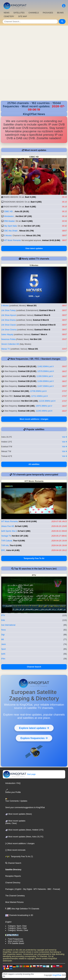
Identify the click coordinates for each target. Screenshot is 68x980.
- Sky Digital (27, 889)
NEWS (7, 13)
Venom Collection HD (10, 344)
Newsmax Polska (8, 339)
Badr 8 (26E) (30, 197)
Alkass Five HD (8, 526)
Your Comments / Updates (16, 800)
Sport (4, 649)
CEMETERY (9, 16)
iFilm (3, 659)
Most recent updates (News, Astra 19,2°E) (24, 837)
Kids (3, 620)
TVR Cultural (7, 541)
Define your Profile (13, 791)
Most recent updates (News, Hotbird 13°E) (24, 830)
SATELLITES (19, 13)
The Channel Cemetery (15, 896)
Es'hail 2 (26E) (21, 526)
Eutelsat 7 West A (39, 334)
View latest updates (34, 248)
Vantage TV (6, 536)
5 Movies (8, 236)
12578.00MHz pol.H (45, 371)
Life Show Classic (9, 325)
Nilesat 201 (32, 306)
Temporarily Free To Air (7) (19, 857)
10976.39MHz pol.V (44, 406)
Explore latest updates (34, 728)
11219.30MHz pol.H (47, 401)
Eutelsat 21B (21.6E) (27, 366)
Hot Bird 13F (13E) (24, 216)
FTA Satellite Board (16, 943)
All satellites (34, 464)
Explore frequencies (34, 738)
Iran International (8, 625)
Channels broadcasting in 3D (19, 915)
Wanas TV (6, 349)
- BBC (49, 889)
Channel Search (34, 667)
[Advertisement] (34, 64)
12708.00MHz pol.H (38, 391)
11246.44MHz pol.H (44, 411)
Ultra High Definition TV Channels (22, 909)
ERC (3, 550)
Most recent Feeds (16, 941)
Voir (64, 437)
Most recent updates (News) (19, 814)
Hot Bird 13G (36, 339)
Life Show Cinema (9, 330)
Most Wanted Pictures (14, 902)
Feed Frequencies (16, 939)
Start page (19, 774)
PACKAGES (48, 13)
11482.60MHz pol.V (45, 366)
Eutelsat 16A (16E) (21, 391)
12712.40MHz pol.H (39, 396)
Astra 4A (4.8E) (13, 550)
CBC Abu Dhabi (11, 231)
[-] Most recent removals (15, 850)
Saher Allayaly (7, 334)
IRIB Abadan (9, 221)
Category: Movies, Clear (18, 930)
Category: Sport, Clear (17, 926)
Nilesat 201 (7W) (27, 231)
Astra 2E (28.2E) (22, 211)
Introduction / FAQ (13, 783)
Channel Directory (13, 883)
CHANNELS (34, 13)
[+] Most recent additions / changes (20, 844)
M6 (3, 639)
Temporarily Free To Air (34, 558)
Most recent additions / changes (34, 419)
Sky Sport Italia (10, 226)
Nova (3, 630)
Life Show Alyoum (9, 315)
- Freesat (55, 889)
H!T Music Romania (12, 240)
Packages (9, 889)
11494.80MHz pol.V (45, 381)
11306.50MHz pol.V (45, 376)
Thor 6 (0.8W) (19, 541)
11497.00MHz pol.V (45, 386)
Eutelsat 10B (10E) (26, 411)
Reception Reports (13, 876)
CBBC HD (8, 211)
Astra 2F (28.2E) (28, 376)
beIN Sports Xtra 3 (9, 531)
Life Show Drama (8, 320)
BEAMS (60, 13)
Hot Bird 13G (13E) (30, 401)
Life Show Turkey (8, 310)
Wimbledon (9, 216)
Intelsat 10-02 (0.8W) (51, 240)
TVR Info (5, 546)
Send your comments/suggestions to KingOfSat (25, 807)
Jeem (4, 644)
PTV (3, 615)
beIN (3, 654)
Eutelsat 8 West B (47, 310)
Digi (3, 635)
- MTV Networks (39, 889)
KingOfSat (57, 975)
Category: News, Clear (17, 928)
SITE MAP (23, 16)
